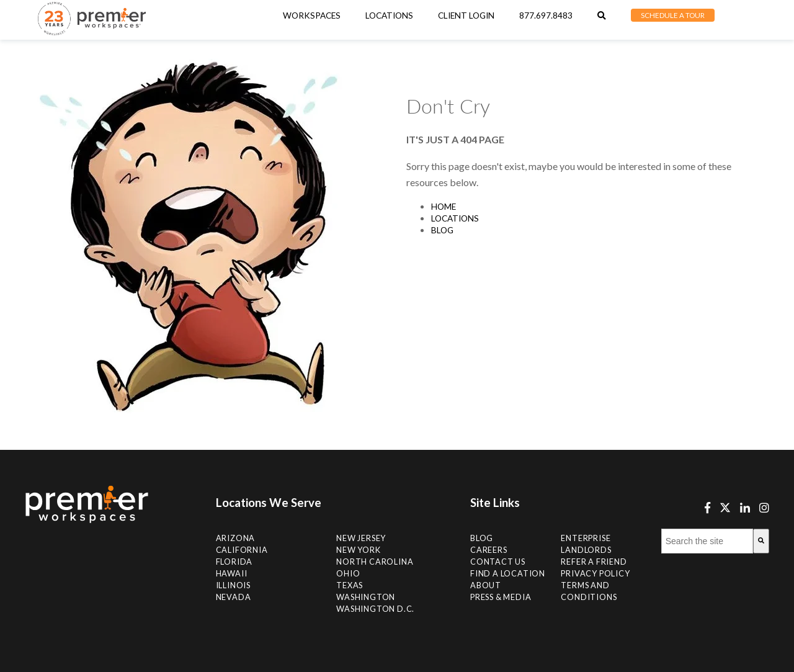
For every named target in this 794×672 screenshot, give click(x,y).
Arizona (236, 538)
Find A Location (508, 573)
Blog (442, 230)
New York (358, 550)
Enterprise (586, 538)
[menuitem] (389, 16)
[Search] (761, 541)
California (242, 550)
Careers (489, 550)
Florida (234, 562)
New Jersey (361, 538)
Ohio (348, 573)
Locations (455, 218)
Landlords (586, 550)
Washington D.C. (375, 609)
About (486, 585)
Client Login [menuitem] (466, 16)
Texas (350, 585)
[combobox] (707, 541)
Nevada (234, 597)
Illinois (233, 585)
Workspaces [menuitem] (312, 16)
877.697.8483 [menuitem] (546, 16)
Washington (366, 597)
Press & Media (501, 597)
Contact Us (498, 562)
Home (444, 207)
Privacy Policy (595, 573)
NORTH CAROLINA (375, 562)
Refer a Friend (594, 562)
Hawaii (232, 573)
